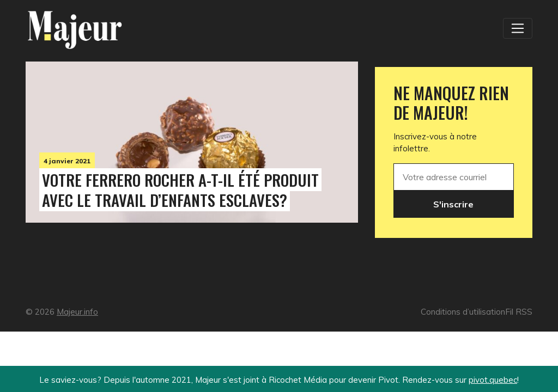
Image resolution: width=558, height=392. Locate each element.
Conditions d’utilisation (463, 312)
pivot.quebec (493, 380)
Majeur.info (77, 312)
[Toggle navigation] (518, 28)
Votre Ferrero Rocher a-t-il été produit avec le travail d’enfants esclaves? (180, 190)
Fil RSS (519, 312)
